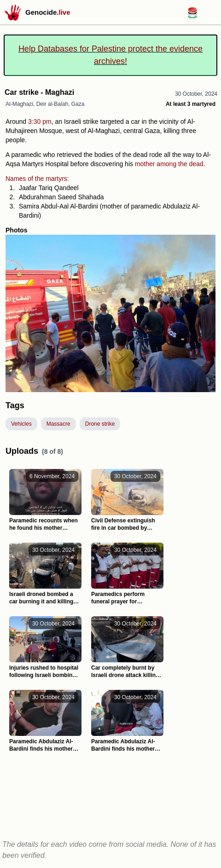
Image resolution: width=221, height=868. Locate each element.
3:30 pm (40, 122)
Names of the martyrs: (37, 179)
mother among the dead (169, 164)
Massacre (58, 424)
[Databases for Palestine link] (192, 16)
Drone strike (100, 424)
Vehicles (21, 424)
